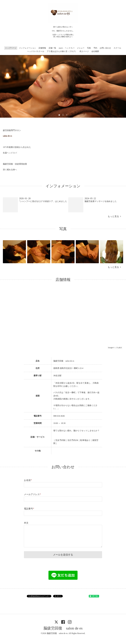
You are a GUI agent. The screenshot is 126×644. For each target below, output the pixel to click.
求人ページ (84, 51)
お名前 (28, 480)
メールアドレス (32, 494)
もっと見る (114, 216)
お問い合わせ (105, 48)
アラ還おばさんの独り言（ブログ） (62, 51)
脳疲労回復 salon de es (63, 628)
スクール (117, 48)
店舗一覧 (52, 48)
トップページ (11, 48)
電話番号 (29, 509)
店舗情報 (42, 48)
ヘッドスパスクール (36, 51)
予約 (95, 48)
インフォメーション (27, 48)
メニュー (81, 48)
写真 (89, 48)
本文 (26, 523)
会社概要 (95, 51)
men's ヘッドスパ (67, 48)
